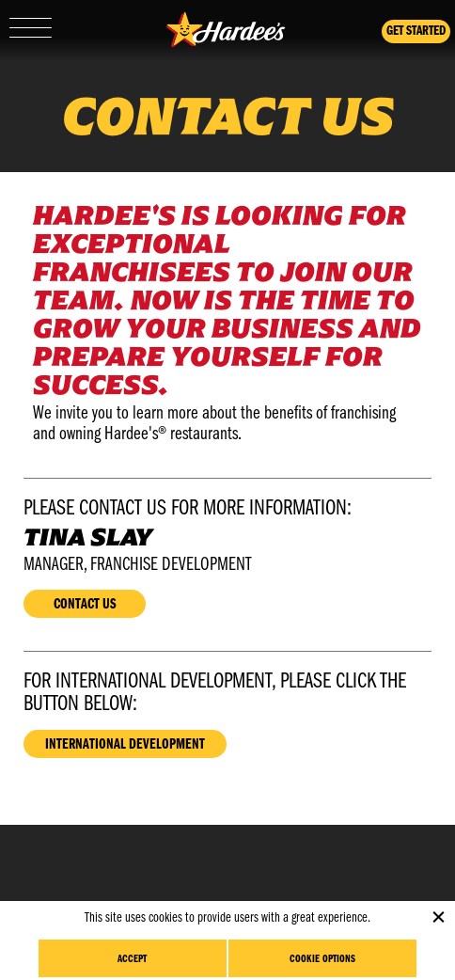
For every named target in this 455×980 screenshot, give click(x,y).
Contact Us (85, 605)
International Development (125, 745)
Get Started (416, 32)
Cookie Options (322, 959)
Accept (132, 959)
